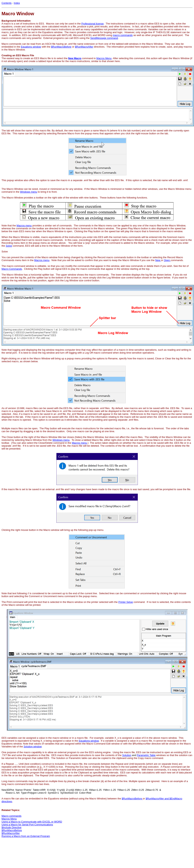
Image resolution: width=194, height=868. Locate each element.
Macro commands (11, 816)
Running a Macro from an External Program (26, 836)
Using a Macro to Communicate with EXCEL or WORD (32, 822)
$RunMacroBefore (61, 47)
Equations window (31, 47)
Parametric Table (146, 755)
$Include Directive (11, 827)
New (158, 260)
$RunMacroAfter (84, 47)
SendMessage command (104, 38)
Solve (9, 246)
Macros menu (24, 226)
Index (17, 3)
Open (167, 260)
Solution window (33, 747)
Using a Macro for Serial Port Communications (27, 825)
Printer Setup (126, 602)
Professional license (93, 24)
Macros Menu (104, 58)
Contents (7, 3)
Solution (127, 755)
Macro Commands (12, 269)
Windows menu (29, 192)
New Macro (75, 58)
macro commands (123, 35)
